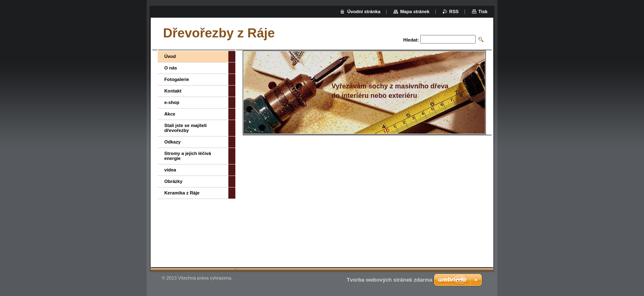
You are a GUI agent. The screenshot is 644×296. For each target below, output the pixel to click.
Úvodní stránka (364, 12)
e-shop (172, 102)
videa (170, 170)
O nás (171, 68)
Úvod (170, 56)
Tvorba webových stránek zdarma (390, 280)
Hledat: (411, 40)
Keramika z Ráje (182, 193)
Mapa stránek (415, 12)
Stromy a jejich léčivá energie (188, 156)
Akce (170, 114)
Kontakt (173, 91)
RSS (454, 12)
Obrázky (173, 181)
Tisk (483, 12)
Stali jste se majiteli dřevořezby (185, 128)
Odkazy (172, 142)
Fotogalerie (177, 79)
